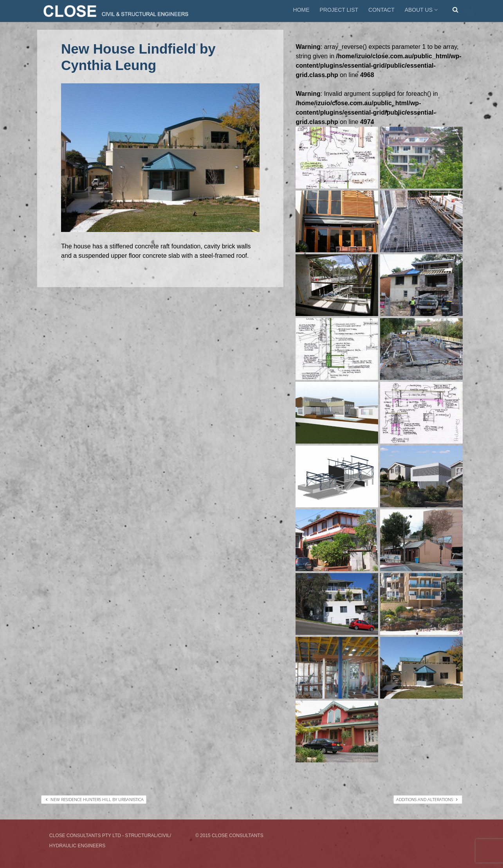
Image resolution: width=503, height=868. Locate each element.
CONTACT (381, 10)
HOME (301, 10)
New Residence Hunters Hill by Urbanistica (95, 799)
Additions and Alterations (427, 799)
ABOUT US (422, 10)
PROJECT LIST (339, 10)
